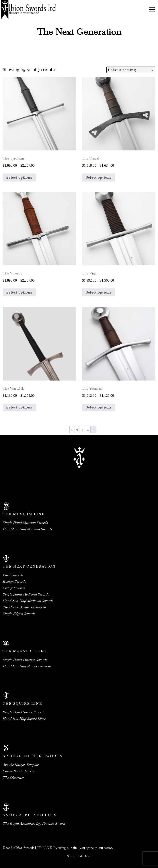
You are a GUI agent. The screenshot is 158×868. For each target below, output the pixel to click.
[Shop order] (131, 70)
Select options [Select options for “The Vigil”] (99, 292)
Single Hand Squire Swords (24, 712)
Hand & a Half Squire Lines (24, 719)
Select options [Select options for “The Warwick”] (19, 407)
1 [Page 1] (72, 429)
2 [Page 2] (77, 429)
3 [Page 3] (82, 429)
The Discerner (13, 778)
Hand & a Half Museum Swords (27, 529)
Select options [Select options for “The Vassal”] (99, 177)
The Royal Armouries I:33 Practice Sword (34, 824)
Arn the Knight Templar (21, 765)
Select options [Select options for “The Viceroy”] (19, 292)
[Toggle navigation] (152, 10)
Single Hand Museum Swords (25, 523)
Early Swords (13, 575)
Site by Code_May (79, 856)
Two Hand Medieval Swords (24, 607)
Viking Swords (14, 588)
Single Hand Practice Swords (25, 660)
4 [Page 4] (88, 429)
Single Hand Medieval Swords (26, 594)
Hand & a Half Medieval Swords (28, 601)
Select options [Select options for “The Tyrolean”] (19, 177)
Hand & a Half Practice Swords (27, 666)
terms (108, 848)
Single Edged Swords (19, 614)
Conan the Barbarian (19, 771)
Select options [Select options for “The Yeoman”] (99, 407)
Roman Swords (14, 581)
